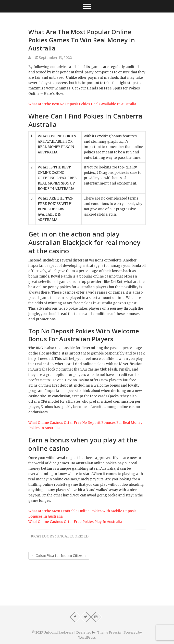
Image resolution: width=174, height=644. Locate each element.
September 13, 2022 (53, 58)
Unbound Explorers (59, 632)
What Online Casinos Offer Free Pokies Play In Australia (75, 522)
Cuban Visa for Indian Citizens (59, 556)
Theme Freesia (109, 632)
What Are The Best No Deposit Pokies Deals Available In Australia (82, 104)
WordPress (87, 638)
